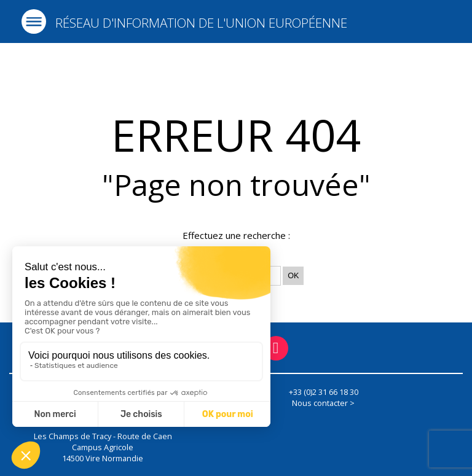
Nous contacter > (323, 403)
